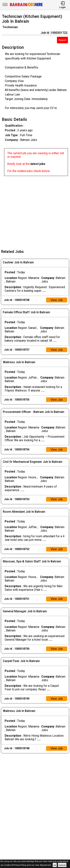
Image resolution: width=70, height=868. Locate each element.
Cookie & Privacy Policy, (16, 865)
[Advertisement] (35, 211)
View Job (57, 300)
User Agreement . (43, 865)
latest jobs (38, 164)
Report (62, 40)
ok (55, 865)
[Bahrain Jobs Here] (26, 6)
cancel (62, 865)
